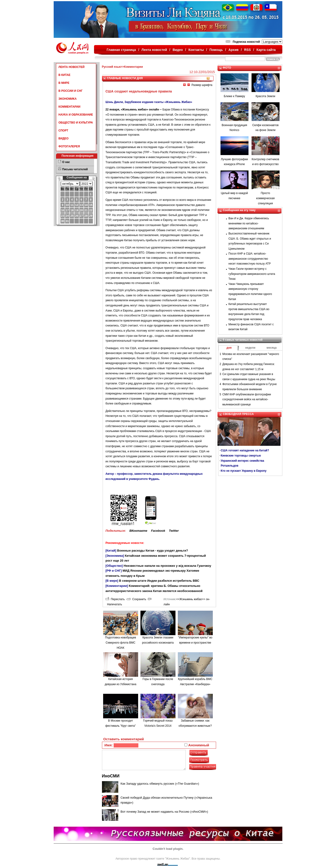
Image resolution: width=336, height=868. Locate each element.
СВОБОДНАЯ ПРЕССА (238, 414)
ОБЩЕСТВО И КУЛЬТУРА (76, 123)
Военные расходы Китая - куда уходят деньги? (153, 551)
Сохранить (136, 599)
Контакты (196, 50)
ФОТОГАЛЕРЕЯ (69, 146)
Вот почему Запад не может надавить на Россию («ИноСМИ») (164, 812)
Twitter (174, 531)
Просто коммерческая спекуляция (265, 198)
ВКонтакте (138, 531)
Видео (178, 50)
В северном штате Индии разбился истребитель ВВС (159, 581)
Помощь (216, 50)
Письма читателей (75, 169)
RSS (247, 50)
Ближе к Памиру (234, 96)
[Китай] (111, 551)
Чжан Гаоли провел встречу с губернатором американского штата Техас (252, 274)
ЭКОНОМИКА (68, 99)
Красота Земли (265, 96)
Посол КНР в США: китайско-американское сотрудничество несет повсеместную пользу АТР (250, 259)
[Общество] (114, 566)
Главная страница (121, 50)
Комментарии (134, 67)
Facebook (158, 531)
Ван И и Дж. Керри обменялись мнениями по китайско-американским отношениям (249, 223)
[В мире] (112, 581)
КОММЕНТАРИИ (70, 107)
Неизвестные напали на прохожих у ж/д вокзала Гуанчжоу (167, 566)
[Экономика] (115, 556)
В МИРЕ (64, 83)
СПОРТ (63, 131)
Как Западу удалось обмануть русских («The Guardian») (160, 784)
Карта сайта (266, 50)
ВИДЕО (64, 138)
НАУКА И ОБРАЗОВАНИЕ (76, 115)
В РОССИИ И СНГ (71, 91)
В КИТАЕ (65, 75)
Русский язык (111, 67)
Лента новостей (154, 50)
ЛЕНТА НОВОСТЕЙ (72, 67)
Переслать (115, 599)
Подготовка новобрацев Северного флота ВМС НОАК (121, 643)
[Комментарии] (117, 586)
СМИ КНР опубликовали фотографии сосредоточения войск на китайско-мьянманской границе (247, 399)
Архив (233, 50)
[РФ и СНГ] (114, 571)
